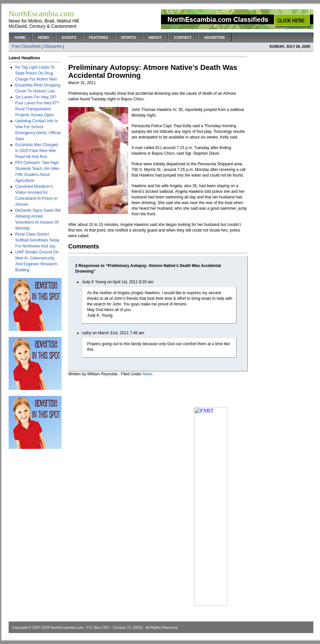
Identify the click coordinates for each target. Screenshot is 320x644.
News (44, 37)
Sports (128, 37)
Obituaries (53, 46)
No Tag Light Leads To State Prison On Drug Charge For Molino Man (36, 73)
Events (69, 37)
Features (98, 37)
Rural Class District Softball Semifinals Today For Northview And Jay (37, 240)
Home (20, 37)
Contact (183, 37)
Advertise (214, 37)
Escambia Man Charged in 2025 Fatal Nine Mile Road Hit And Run (37, 151)
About (155, 37)
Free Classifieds (26, 46)
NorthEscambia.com (67, 627)
